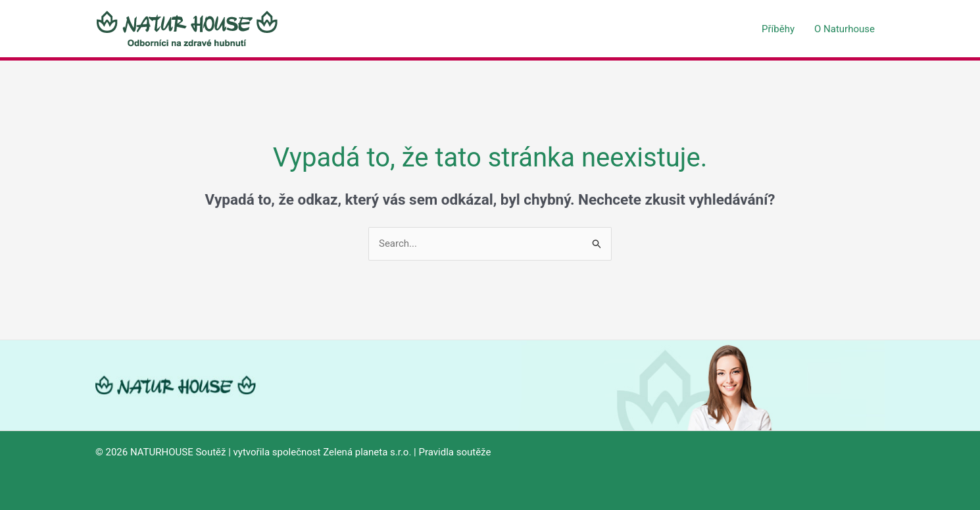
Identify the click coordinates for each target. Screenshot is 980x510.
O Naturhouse (845, 29)
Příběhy (778, 29)
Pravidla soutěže (454, 452)
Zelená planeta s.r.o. (367, 452)
